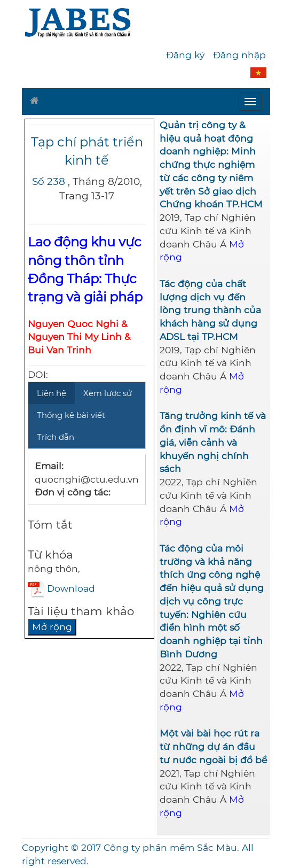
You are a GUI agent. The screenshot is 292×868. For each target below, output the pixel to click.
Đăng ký (185, 55)
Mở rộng (52, 627)
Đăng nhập (239, 55)
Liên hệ (52, 393)
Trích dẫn (56, 437)
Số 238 (49, 181)
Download (61, 588)
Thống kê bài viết (71, 415)
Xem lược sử (108, 393)
